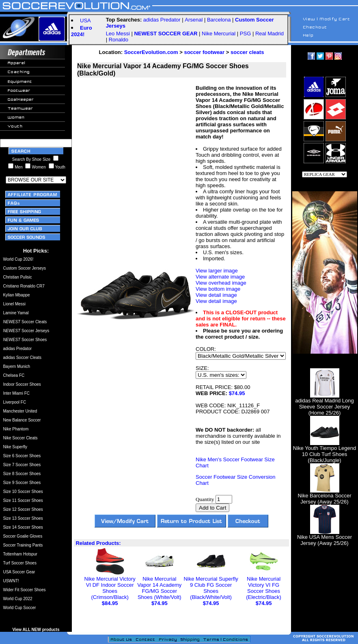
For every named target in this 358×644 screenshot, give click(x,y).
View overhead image (221, 283)
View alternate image (220, 277)
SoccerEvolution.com (151, 52)
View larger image (217, 271)
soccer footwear (204, 52)
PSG (245, 33)
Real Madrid (270, 33)
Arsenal (194, 20)
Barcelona (219, 20)
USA (85, 21)
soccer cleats (247, 52)
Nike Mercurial (219, 33)
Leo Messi (118, 33)
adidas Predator (162, 20)
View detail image (216, 295)
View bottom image (218, 289)
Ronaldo (119, 40)
